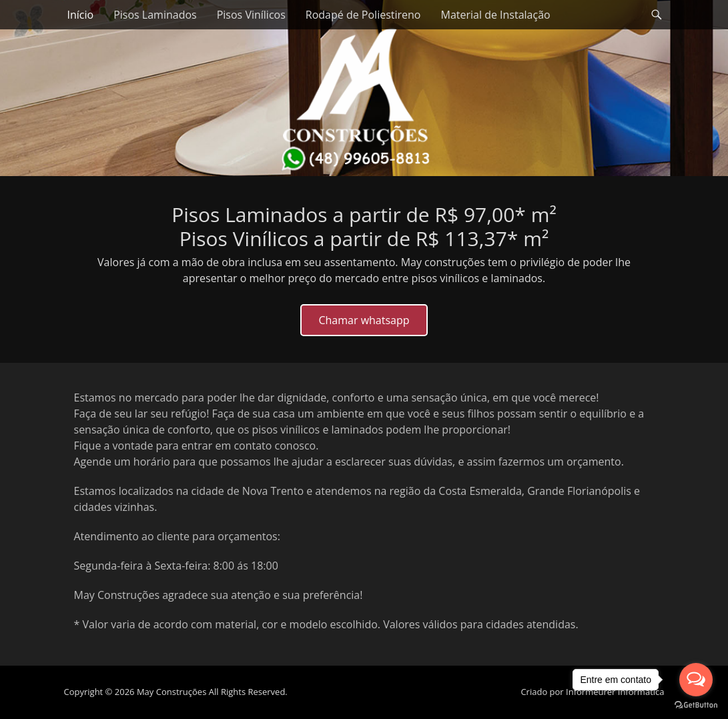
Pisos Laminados (155, 15)
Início (81, 15)
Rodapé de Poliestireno (363, 15)
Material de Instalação (496, 15)
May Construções (171, 692)
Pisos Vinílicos (251, 15)
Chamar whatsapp (364, 320)
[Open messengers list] (696, 680)
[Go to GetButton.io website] (696, 705)
